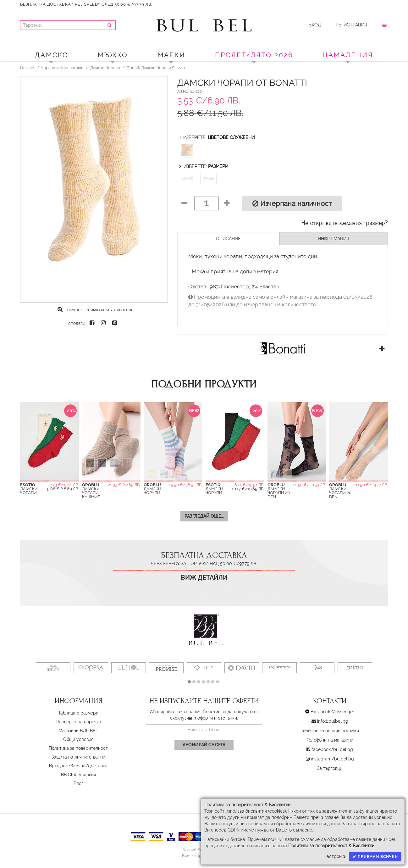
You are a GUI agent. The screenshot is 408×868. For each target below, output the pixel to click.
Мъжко (113, 55)
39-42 (208, 178)
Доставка (98, 766)
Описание (228, 239)
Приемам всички (375, 857)
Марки (171, 55)
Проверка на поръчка (78, 722)
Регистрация (351, 25)
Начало (27, 68)
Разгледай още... (204, 516)
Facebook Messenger (332, 712)
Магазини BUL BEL (78, 731)
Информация (334, 239)
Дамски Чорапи (105, 68)
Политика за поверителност (78, 748)
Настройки (335, 856)
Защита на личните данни (78, 757)
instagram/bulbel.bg (332, 759)
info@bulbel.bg (333, 721)
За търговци (330, 768)
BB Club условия (78, 775)
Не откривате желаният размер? (345, 223)
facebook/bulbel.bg (332, 749)
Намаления (348, 55)
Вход (315, 25)
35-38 (188, 178)
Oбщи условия (78, 739)
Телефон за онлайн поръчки (330, 731)
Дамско (52, 55)
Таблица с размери (78, 713)
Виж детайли (204, 578)
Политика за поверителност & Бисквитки (331, 846)
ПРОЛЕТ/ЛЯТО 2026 (254, 55)
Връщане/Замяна (67, 766)
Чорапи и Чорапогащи (62, 68)
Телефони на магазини (330, 740)
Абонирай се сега (204, 745)
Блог (78, 783)
